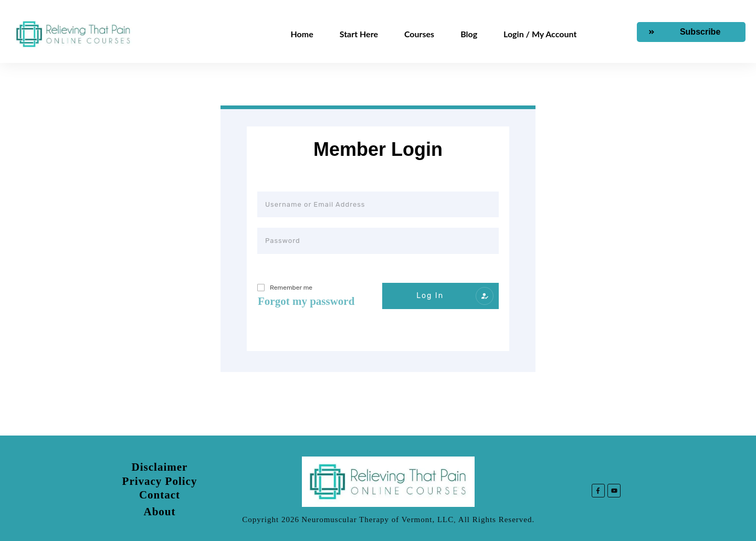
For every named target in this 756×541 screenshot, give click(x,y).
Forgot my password (306, 301)
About (159, 512)
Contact (160, 495)
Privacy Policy (160, 481)
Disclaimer (160, 467)
